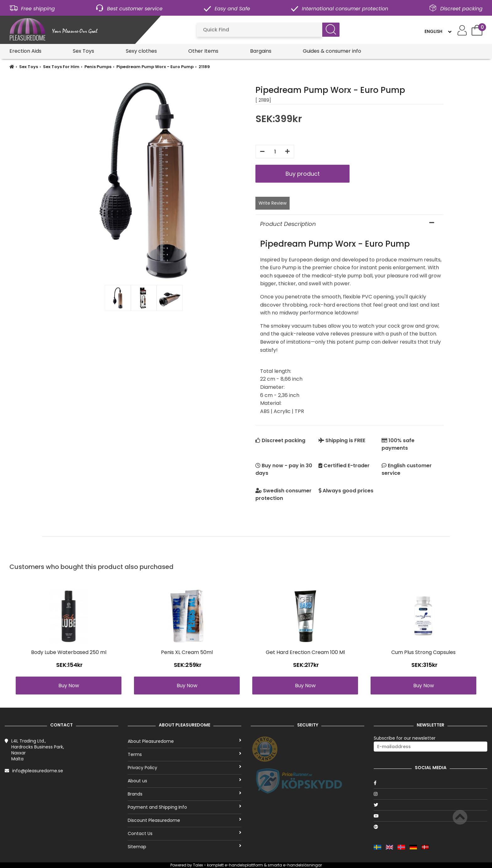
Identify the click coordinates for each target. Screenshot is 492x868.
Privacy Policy (184, 768)
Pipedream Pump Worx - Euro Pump (155, 67)
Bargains (261, 51)
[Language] (438, 31)
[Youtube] (430, 816)
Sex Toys (83, 51)
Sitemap (184, 847)
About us (184, 781)
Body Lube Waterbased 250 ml (69, 652)
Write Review (273, 203)
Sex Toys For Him (61, 67)
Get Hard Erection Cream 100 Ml (305, 652)
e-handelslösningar (302, 865)
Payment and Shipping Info (184, 807)
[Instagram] (430, 794)
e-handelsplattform (244, 865)
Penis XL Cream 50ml (187, 652)
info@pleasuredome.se (38, 771)
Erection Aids (25, 51)
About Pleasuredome (184, 741)
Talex (198, 865)
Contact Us (184, 833)
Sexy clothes (141, 51)
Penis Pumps (98, 67)
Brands (184, 794)
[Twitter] (430, 805)
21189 (204, 67)
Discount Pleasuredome (184, 820)
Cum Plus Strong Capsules (423, 652)
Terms (184, 754)
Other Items (203, 51)
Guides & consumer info (332, 51)
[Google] (430, 827)
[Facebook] (430, 783)
